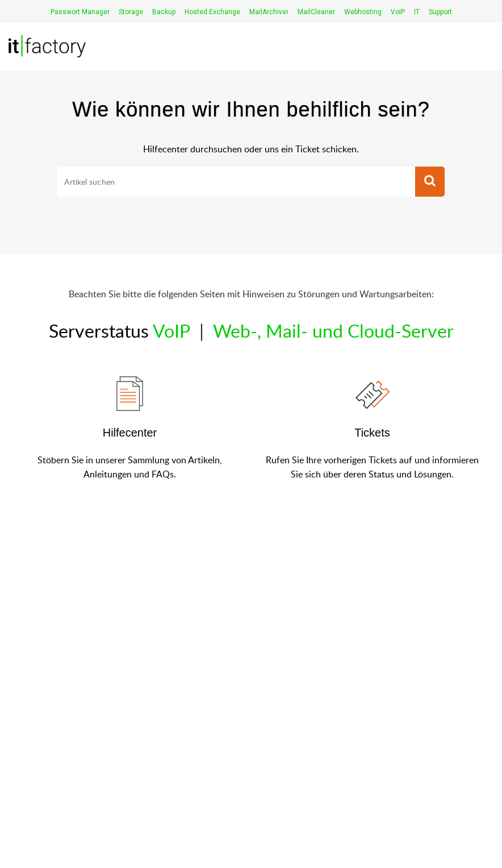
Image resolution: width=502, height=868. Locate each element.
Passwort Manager (80, 12)
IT (417, 12)
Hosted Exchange (212, 12)
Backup (164, 12)
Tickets (372, 433)
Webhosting (363, 12)
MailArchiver (269, 12)
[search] (236, 182)
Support (440, 12)
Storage (131, 12)
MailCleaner (316, 12)
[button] (430, 182)
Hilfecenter (130, 433)
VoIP (398, 12)
